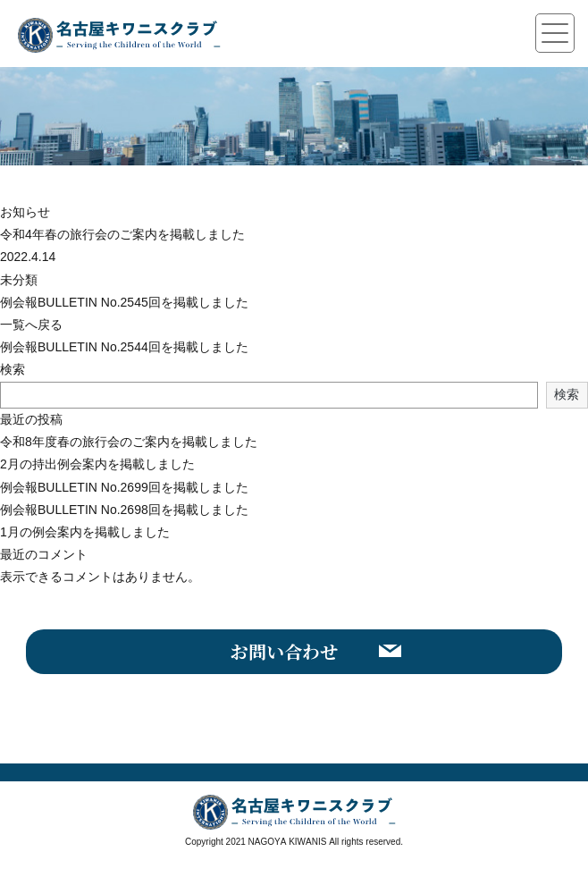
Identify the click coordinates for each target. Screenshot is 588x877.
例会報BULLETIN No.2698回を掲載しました (124, 510)
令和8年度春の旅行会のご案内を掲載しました (129, 442)
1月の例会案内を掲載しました (85, 532)
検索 (13, 369)
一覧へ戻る (31, 325)
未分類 (19, 280)
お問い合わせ (284, 651)
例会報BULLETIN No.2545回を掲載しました (124, 302)
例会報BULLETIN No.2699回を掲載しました (124, 487)
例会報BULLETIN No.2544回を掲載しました (124, 347)
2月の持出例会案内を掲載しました (97, 464)
